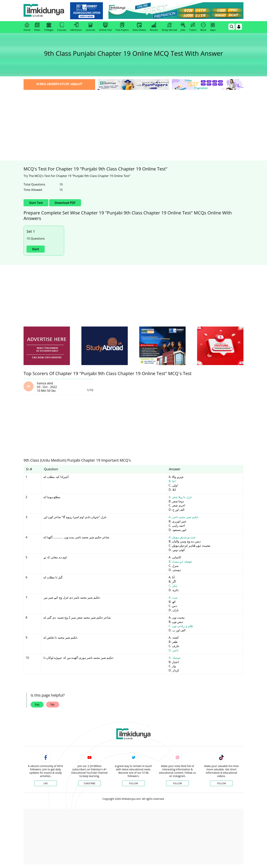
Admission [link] (76, 27)
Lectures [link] (90, 27)
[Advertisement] (133, 119)
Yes (37, 705)
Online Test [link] (105, 27)
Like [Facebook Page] (46, 783)
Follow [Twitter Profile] (133, 783)
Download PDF (65, 203)
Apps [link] (213, 27)
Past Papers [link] (122, 27)
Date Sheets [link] (139, 27)
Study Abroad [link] (169, 27)
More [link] (203, 27)
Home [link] (27, 27)
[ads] (47, 346)
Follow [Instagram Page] (177, 783)
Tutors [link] (193, 27)
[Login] (239, 27)
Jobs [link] (183, 27)
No (53, 705)
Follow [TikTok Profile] (221, 783)
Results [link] (154, 27)
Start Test (36, 203)
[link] (86, 11)
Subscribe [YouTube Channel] (90, 783)
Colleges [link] (49, 27)
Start (36, 249)
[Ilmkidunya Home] (44, 11)
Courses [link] (62, 27)
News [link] (37, 27)
